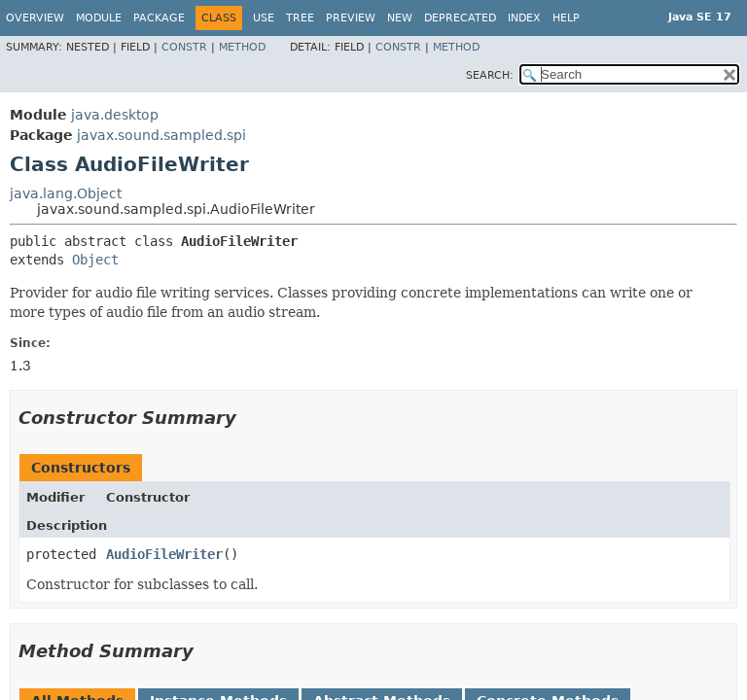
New (400, 18)
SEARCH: (490, 75)
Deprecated (460, 18)
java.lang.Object (66, 193)
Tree (300, 18)
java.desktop (115, 115)
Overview (35, 18)
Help (566, 18)
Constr (184, 47)
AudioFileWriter (164, 554)
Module (99, 18)
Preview (351, 18)
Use (264, 18)
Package (159, 18)
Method (242, 47)
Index (524, 18)
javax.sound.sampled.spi (161, 135)
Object (95, 260)
